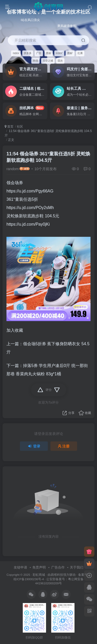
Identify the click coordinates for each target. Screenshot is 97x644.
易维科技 (57, 575)
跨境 (35, 61)
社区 (20, 127)
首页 (9, 127)
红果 (80, 53)
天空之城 (48, 61)
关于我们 (77, 567)
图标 (49, 53)
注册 (64, 446)
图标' (70, 53)
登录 (34, 446)
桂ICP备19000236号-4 (29, 579)
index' (59, 53)
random (13, 169)
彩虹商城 (39, 575)
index (16, 53)
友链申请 (20, 567)
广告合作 (58, 567)
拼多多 (28, 53)
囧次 (60, 61)
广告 (39, 53)
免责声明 (39, 567)
